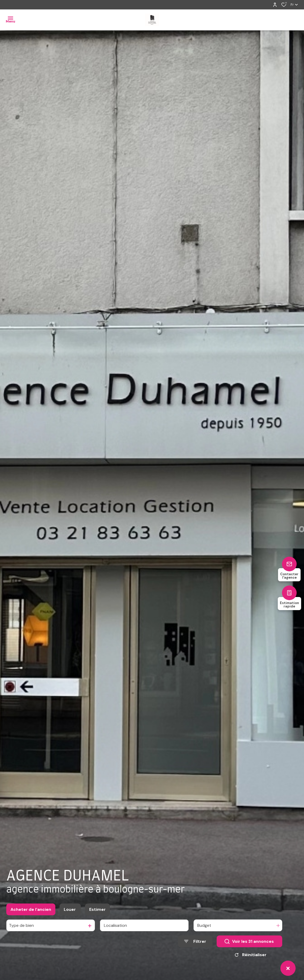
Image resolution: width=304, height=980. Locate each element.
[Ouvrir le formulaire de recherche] (195, 941)
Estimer (97, 909)
